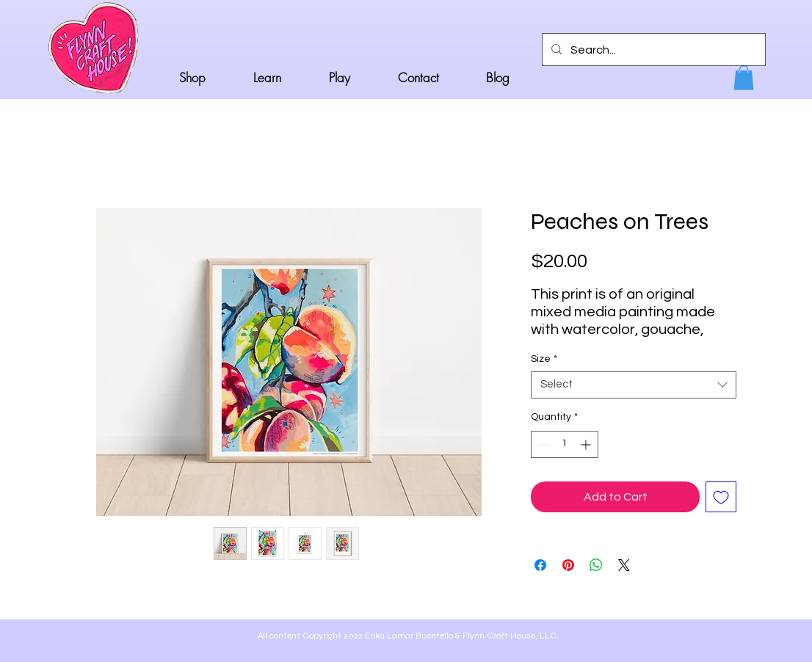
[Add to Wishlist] (721, 497)
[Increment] (587, 444)
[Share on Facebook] (540, 565)
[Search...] (652, 50)
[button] (744, 77)
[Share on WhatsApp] (596, 565)
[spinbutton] (565, 444)
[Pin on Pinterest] (568, 565)
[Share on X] (624, 565)
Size (544, 359)
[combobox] (634, 385)
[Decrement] (542, 444)
